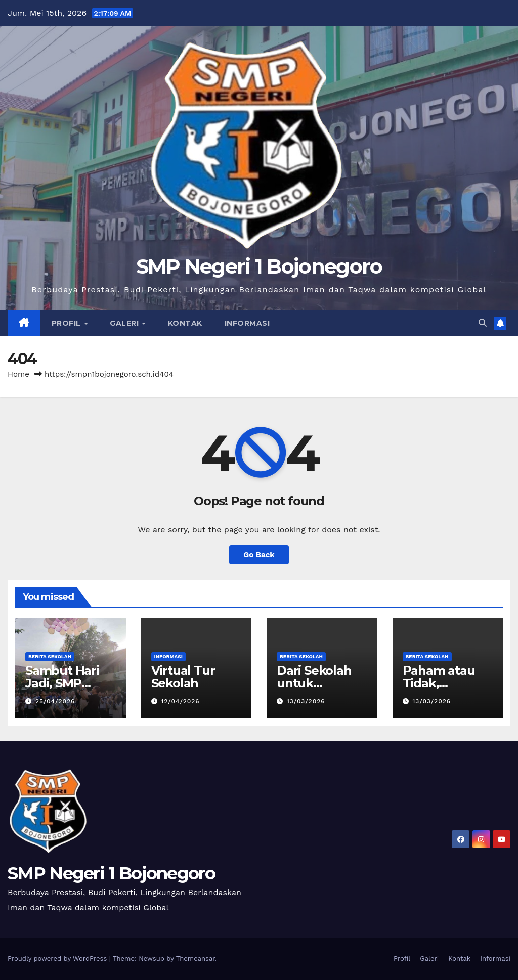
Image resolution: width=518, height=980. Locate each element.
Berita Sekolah (50, 657)
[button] (483, 323)
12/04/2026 (180, 701)
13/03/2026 (306, 701)
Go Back (259, 555)
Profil (68, 323)
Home (18, 374)
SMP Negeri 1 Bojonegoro (259, 266)
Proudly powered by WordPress (58, 959)
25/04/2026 (55, 701)
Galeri (125, 323)
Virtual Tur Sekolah (183, 677)
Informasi (247, 323)
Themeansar (196, 959)
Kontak (185, 323)
